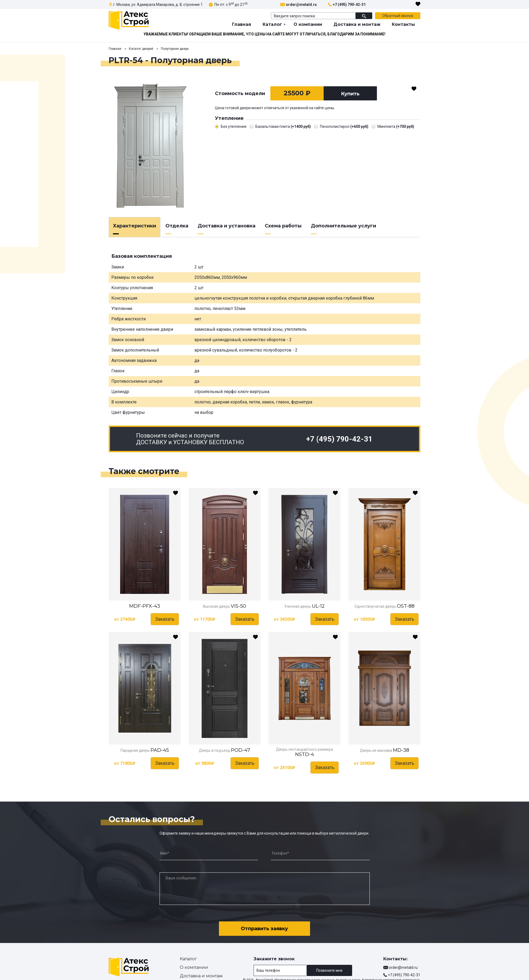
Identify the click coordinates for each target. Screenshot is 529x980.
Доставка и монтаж (357, 24)
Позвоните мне (329, 968)
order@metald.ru (301, 5)
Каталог (272, 24)
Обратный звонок (398, 16)
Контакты (403, 24)
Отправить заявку (265, 926)
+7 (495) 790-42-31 (349, 5)
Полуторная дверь (175, 49)
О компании (308, 24)
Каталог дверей (141, 49)
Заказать (165, 619)
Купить (350, 94)
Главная (242, 24)
